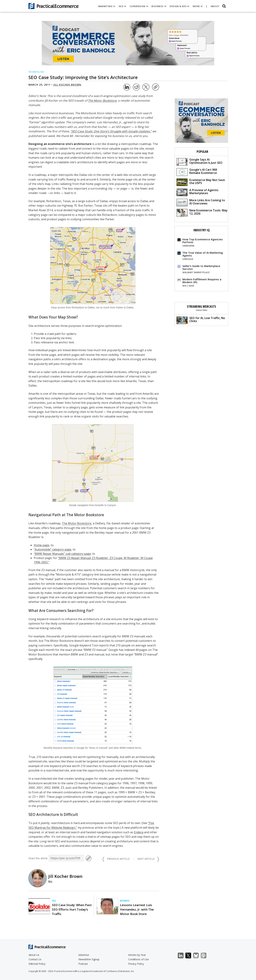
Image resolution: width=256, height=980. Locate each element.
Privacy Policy (136, 964)
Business (159, 6)
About (215, 6)
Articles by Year (137, 955)
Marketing (107, 6)
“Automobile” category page (53, 549)
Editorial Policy (37, 964)
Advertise (84, 955)
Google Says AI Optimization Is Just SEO (199, 162)
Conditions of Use (138, 959)
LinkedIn (182, 956)
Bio (50, 881)
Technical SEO (36, 72)
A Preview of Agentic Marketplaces (198, 192)
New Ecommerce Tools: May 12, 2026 (202, 212)
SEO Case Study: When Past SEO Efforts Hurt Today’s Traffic (72, 909)
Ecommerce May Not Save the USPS (201, 182)
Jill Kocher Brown (67, 85)
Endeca (139, 832)
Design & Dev (179, 6)
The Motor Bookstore (102, 101)
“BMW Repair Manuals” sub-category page (62, 554)
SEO (122, 6)
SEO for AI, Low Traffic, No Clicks (201, 320)
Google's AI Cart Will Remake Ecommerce (197, 172)
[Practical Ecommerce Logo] (54, 6)
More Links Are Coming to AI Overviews (201, 202)
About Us (34, 955)
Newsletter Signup (89, 959)
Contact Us (35, 959)
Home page (42, 545)
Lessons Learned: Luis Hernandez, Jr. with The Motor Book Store (137, 909)
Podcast (83, 964)
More (198, 6)
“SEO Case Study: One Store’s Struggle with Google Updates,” (111, 131)
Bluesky (198, 956)
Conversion (139, 6)
